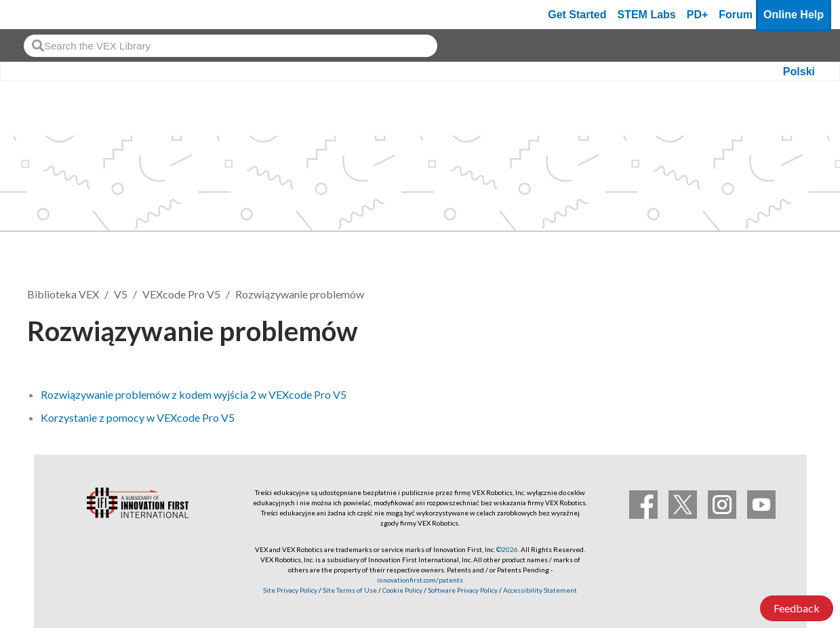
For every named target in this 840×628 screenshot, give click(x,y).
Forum (736, 15)
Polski (799, 72)
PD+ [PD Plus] (698, 15)
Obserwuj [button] (772, 329)
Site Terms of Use (349, 590)
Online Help (794, 15)
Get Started (577, 15)
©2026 (507, 549)
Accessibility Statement (540, 590)
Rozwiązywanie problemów (300, 294)
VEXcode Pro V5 (181, 294)
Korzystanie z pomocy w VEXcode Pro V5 (138, 417)
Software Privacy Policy (463, 590)
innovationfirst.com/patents (420, 580)
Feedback (797, 608)
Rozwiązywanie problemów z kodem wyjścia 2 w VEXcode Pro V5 (194, 394)
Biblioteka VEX (63, 294)
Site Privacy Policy (290, 590)
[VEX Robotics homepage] (37, 15)
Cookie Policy (402, 590)
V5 (121, 294)
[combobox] (231, 46)
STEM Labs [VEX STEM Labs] (647, 15)
